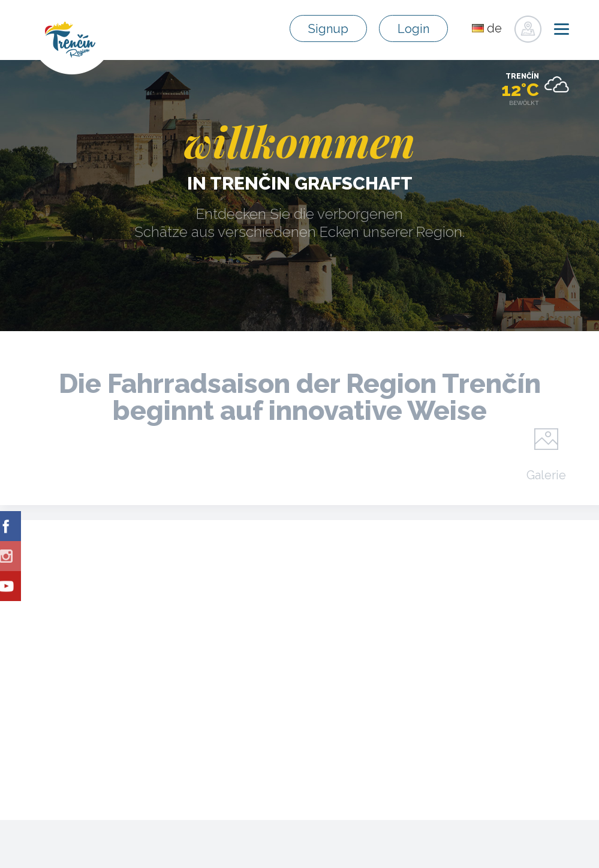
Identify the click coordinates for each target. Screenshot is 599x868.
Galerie (546, 474)
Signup (328, 29)
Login (413, 29)
